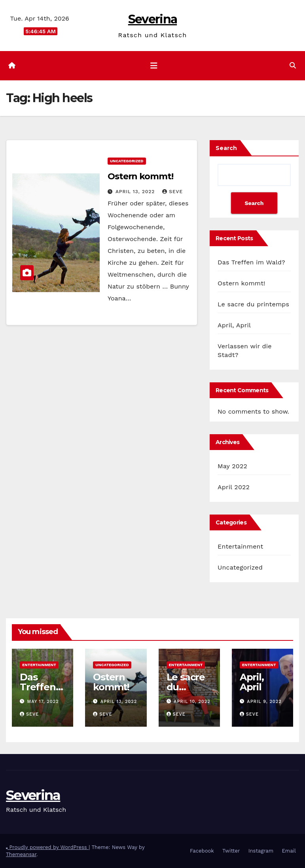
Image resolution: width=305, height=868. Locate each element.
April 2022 (234, 487)
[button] (293, 66)
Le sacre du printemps (253, 304)
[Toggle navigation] (154, 66)
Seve (172, 192)
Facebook (202, 851)
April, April (234, 325)
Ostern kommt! (140, 176)
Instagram (261, 851)
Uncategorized (127, 161)
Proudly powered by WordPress (49, 847)
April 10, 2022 (192, 702)
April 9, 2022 (264, 702)
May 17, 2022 (43, 702)
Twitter (231, 851)
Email (289, 851)
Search (226, 148)
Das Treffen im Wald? (251, 262)
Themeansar (21, 854)
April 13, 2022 (136, 192)
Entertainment (240, 546)
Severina (152, 19)
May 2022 (232, 466)
